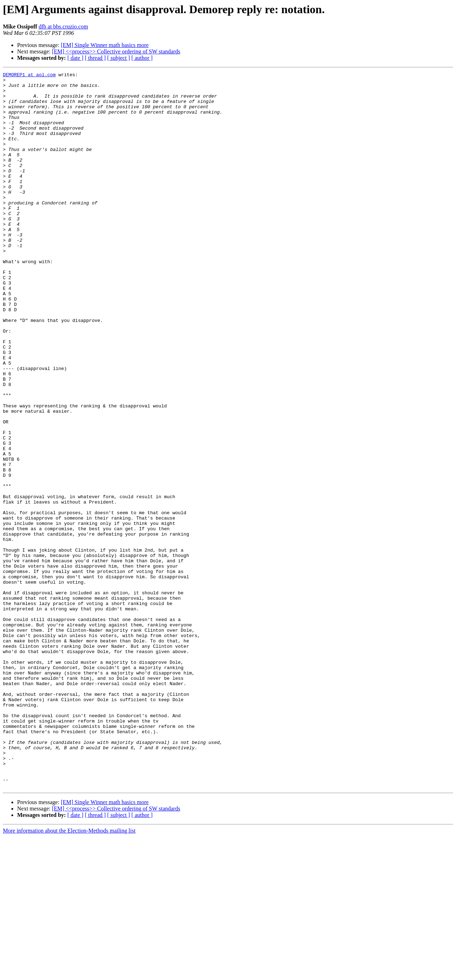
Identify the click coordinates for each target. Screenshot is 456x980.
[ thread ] (95, 58)
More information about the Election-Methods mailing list (69, 974)
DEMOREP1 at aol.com (29, 75)
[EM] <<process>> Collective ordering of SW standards (116, 51)
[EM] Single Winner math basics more (105, 45)
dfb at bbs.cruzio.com (63, 27)
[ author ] (142, 58)
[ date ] (75, 58)
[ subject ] (119, 58)
